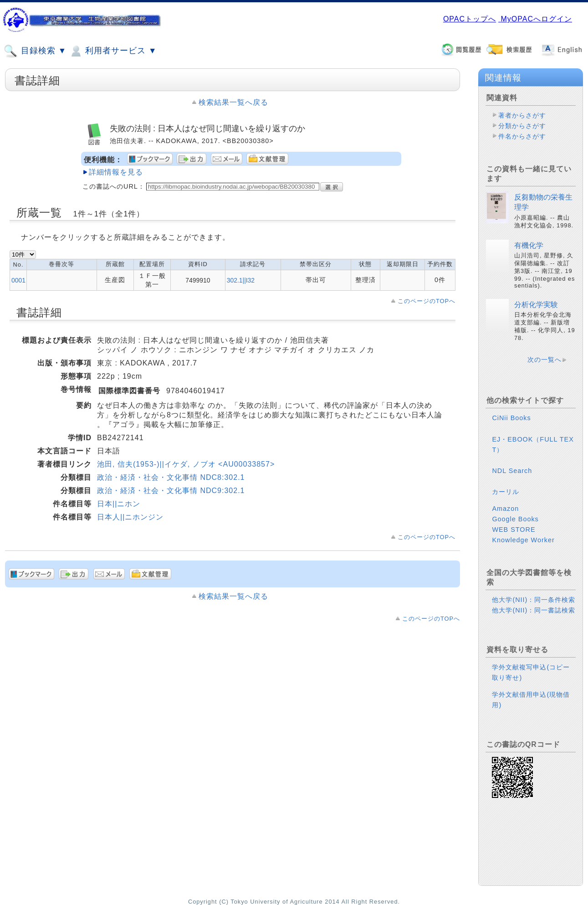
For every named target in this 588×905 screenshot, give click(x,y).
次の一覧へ (545, 360)
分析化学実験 (536, 305)
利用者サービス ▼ (113, 51)
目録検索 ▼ (35, 51)
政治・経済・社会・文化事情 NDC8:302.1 (171, 477)
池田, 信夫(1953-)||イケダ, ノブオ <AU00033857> (186, 464)
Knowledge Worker (523, 540)
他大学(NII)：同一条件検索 (534, 600)
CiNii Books (511, 418)
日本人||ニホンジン (130, 517)
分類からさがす (522, 126)
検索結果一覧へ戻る (233, 102)
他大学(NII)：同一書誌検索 (534, 610)
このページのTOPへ (427, 301)
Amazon (505, 509)
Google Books (515, 519)
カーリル (506, 492)
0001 (18, 280)
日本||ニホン (119, 504)
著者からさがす (522, 115)
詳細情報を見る (116, 172)
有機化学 (529, 245)
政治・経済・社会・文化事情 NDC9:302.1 (171, 491)
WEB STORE (514, 530)
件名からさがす (522, 136)
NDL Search (512, 471)
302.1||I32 (241, 280)
